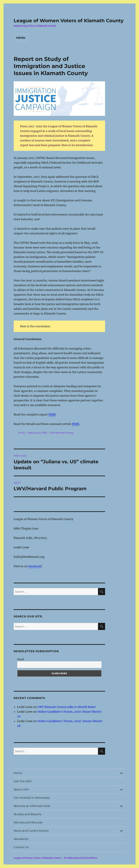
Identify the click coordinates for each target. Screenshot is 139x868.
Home (18, 773)
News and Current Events (31, 831)
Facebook (35, 566)
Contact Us (21, 847)
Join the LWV (23, 781)
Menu (21, 38)
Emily (22, 433)
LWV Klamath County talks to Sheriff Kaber (67, 707)
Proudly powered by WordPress (81, 858)
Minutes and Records (28, 822)
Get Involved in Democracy (32, 798)
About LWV (21, 789)
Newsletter (21, 839)
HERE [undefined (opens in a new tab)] (76, 424)
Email (21, 659)
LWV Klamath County (62, 433)
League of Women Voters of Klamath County (69, 21)
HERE (52, 414)
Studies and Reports (27, 814)
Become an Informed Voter (32, 806)
